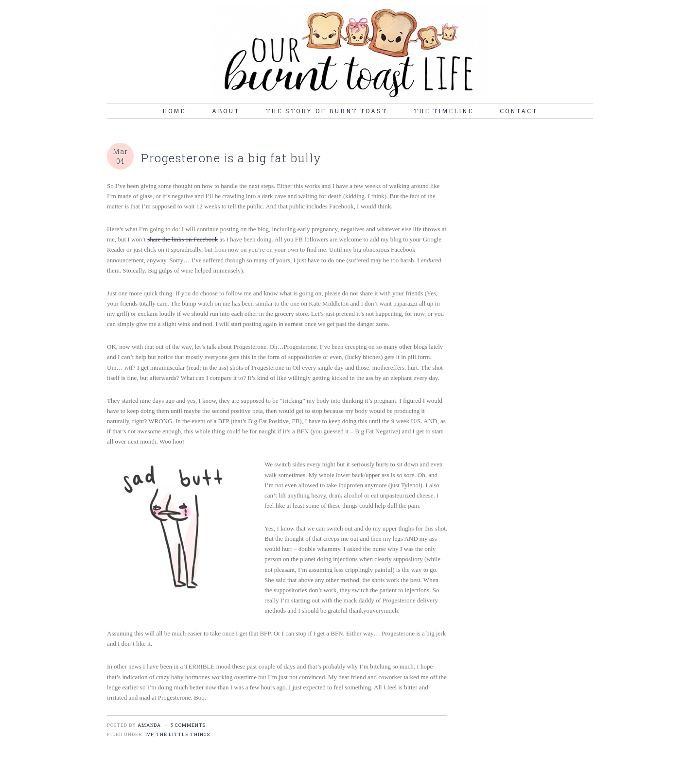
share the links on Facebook (183, 239)
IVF (150, 734)
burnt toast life (350, 54)
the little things (183, 734)
